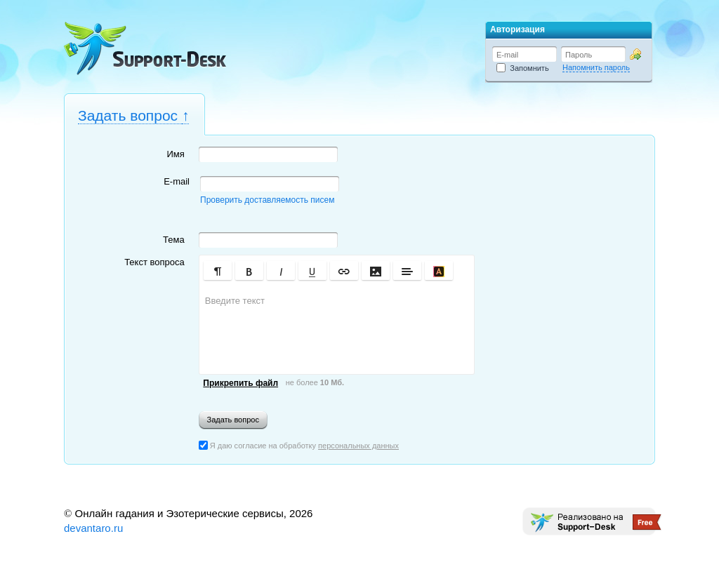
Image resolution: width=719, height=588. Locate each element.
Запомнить (523, 68)
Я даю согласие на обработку (299, 446)
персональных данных (358, 446)
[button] (218, 270)
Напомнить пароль (596, 67)
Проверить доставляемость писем (267, 200)
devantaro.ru (93, 528)
